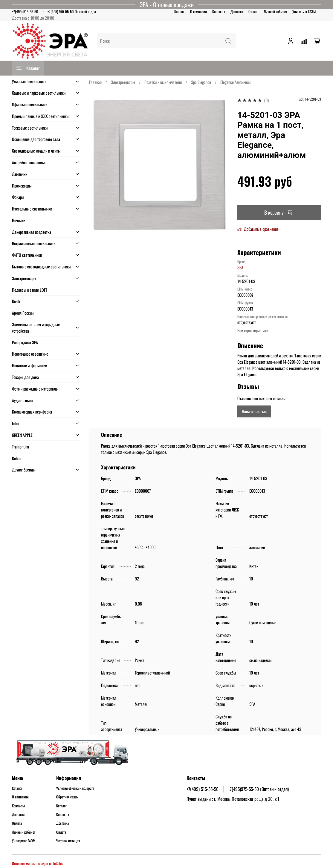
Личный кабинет (275, 11)
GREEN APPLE (22, 435)
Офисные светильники (30, 104)
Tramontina (20, 447)
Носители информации (29, 365)
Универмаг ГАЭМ (304, 11)
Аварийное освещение (29, 162)
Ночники (19, 220)
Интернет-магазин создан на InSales (38, 863)
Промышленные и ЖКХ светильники (40, 116)
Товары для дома (25, 377)
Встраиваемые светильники (34, 243)
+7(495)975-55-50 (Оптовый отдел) (258, 789)
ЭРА (240, 267)
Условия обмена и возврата (75, 788)
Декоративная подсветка (32, 232)
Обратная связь (67, 797)
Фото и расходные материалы (35, 389)
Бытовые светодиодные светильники (41, 266)
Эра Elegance (201, 82)
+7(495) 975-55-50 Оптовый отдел (72, 11)
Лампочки (20, 174)
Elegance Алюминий (235, 82)
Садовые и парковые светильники (39, 93)
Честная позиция (68, 841)
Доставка (237, 11)
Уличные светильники (29, 81)
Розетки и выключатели (163, 82)
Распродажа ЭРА (25, 342)
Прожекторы (22, 186)
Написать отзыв (254, 411)
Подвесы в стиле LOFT (30, 290)
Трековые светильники (30, 128)
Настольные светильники (32, 209)
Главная (95, 82)
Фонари (18, 197)
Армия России (23, 313)
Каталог (180, 11)
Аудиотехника (23, 400)
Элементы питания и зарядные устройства (36, 328)
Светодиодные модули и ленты (36, 151)
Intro (16, 423)
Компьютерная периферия (32, 412)
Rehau (17, 458)
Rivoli (16, 301)
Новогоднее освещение (30, 354)
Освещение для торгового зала (36, 139)
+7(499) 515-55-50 (25, 11)
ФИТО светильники (27, 255)
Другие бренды (24, 470)
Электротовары (123, 82)
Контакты (219, 11)
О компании (198, 11)
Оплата (253, 11)
